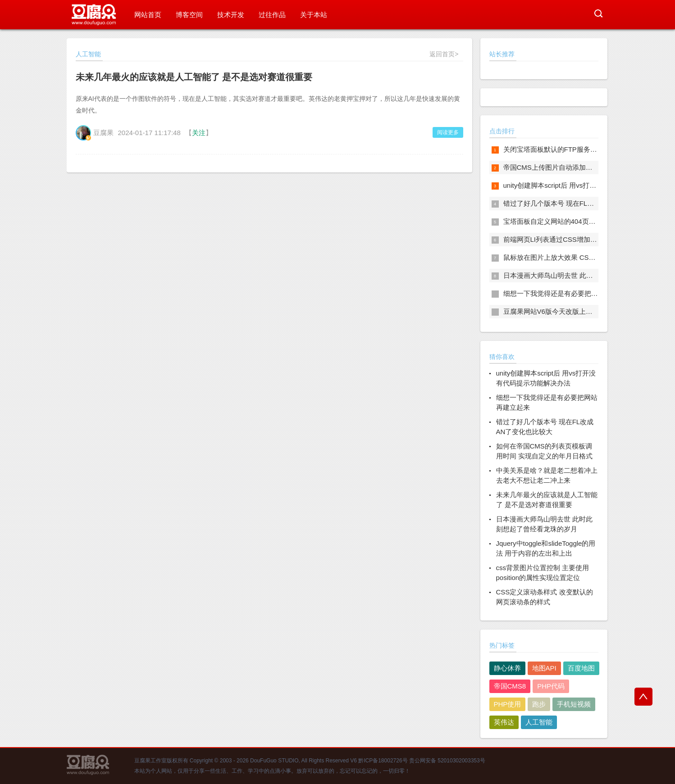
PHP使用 (508, 704)
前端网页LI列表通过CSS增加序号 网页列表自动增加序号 (588, 239)
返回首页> (444, 54)
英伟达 (504, 722)
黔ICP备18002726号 (383, 761)
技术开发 (231, 15)
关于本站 (314, 15)
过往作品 (272, 15)
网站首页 (148, 15)
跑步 (539, 704)
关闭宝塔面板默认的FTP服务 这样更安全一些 (572, 149)
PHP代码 (551, 686)
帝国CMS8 (510, 686)
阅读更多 (448, 132)
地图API (544, 668)
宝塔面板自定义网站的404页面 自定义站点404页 (576, 221)
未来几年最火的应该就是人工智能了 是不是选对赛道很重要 (194, 77)
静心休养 (507, 668)
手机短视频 (574, 704)
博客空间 (189, 15)
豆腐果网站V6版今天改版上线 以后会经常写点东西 (579, 311)
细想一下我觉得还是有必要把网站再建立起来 (571, 293)
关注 (199, 133)
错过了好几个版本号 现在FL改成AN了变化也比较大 (581, 203)
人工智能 (539, 722)
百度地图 (581, 668)
